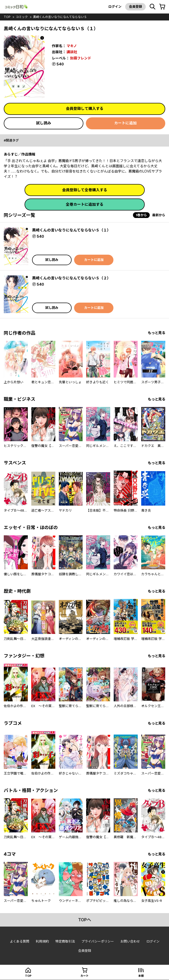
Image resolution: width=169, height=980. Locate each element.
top (7, 17)
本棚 (141, 976)
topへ (85, 920)
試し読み (44, 123)
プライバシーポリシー (98, 941)
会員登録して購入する (85, 108)
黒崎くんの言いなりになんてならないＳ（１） (71, 230)
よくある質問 (20, 941)
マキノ (72, 46)
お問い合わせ (130, 941)
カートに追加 (125, 123)
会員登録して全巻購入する (85, 190)
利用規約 (42, 941)
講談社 (72, 52)
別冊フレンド (81, 58)
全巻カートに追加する (85, 204)
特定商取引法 (65, 941)
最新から (159, 215)
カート (84, 976)
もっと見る (156, 333)
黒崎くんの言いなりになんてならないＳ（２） (71, 278)
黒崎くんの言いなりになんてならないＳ (60, 17)
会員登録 (135, 6)
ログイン (115, 6)
